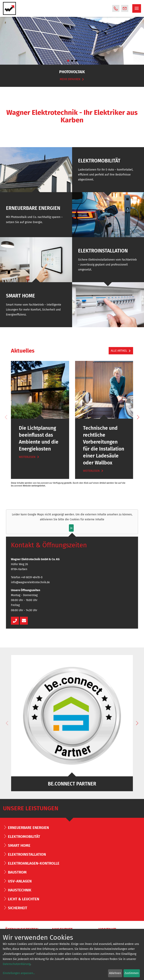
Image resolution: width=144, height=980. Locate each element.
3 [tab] (76, 61)
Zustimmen (132, 973)
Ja (71, 528)
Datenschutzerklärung (17, 964)
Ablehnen (115, 973)
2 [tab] (72, 61)
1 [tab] (68, 61)
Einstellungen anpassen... (19, 973)
